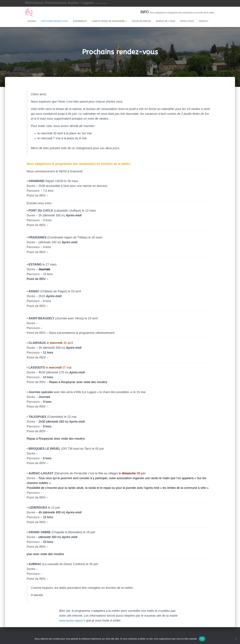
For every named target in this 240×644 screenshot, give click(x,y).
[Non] (236, 639)
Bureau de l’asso (166, 21)
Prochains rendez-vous (55, 21)
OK (202, 639)
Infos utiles (187, 21)
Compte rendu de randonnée (110, 21)
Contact (204, 21)
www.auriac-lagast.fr (73, 620)
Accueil (32, 21)
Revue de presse (141, 21)
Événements (80, 21)
